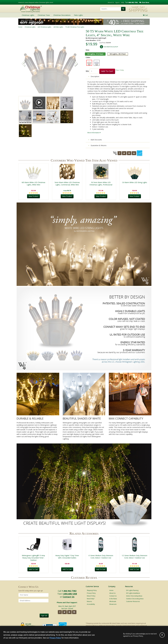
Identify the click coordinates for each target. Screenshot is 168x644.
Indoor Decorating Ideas (134, 596)
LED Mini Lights (58, 27)
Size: (88, 50)
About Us (111, 2)
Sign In (117, 2)
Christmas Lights (30, 27)
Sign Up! (44, 615)
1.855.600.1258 (70, 594)
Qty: (87, 71)
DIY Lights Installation (133, 593)
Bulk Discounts (95, 140)
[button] (76, 64)
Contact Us (69, 597)
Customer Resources (133, 601)
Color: (88, 57)
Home (20, 27)
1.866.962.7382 (69, 591)
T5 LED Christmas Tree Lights (75, 27)
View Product (33, 196)
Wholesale (113, 601)
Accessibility (91, 604)
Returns (89, 601)
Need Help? (91, 599)
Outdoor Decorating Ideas (135, 599)
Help (123, 2)
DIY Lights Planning (132, 590)
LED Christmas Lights (44, 27)
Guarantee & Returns (98, 145)
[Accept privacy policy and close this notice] (162, 635)
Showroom (113, 604)
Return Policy (91, 596)
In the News (113, 599)
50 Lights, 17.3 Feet (95, 54)
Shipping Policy (92, 590)
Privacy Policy (91, 593)
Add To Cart (107, 71)
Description (94, 76)
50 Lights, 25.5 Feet (118, 54)
